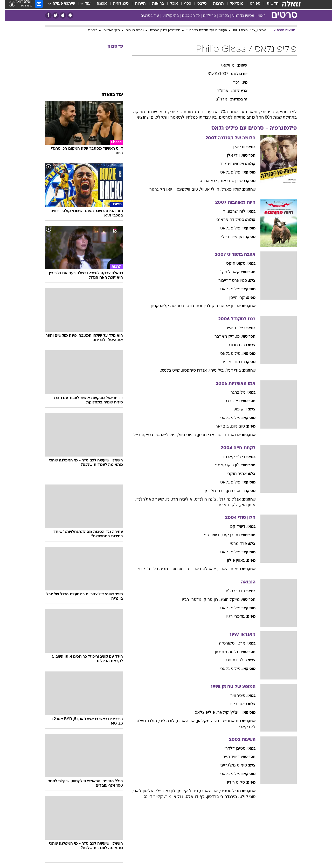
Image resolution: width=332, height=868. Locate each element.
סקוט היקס (231, 263)
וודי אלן (234, 147)
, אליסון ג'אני (140, 791)
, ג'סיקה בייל (140, 435)
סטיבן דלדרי (230, 748)
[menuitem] (265, 5)
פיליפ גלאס (225, 172)
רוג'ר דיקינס (232, 660)
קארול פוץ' (225, 272)
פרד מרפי (233, 543)
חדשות (268, 5)
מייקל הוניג (225, 599)
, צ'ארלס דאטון (200, 569)
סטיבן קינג (226, 535)
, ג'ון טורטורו (176, 569)
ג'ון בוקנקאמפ (223, 465)
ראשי (257, 16)
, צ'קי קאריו (225, 505)
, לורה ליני (163, 721)
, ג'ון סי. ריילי (162, 791)
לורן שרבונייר (229, 211)
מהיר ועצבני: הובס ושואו (245, 31)
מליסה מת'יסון (223, 652)
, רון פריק (207, 599)
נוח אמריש (227, 721)
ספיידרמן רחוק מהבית (160, 31)
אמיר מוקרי (232, 473)
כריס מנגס (233, 345)
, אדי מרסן (202, 435)
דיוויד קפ (233, 526)
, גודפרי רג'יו (188, 599)
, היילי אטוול (206, 189)
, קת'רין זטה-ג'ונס (197, 306)
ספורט (250, 5)
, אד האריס (182, 721)
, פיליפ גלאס (201, 712)
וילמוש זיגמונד (227, 164)
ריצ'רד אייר (231, 328)
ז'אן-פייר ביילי (228, 237)
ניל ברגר (233, 392)
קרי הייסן (232, 297)
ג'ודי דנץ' (229, 370)
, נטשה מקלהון (205, 721)
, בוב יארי (218, 426)
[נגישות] (7, 5)
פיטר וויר (233, 695)
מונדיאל (232, 5)
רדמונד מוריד (228, 362)
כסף (183, 5)
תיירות (135, 5)
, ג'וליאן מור (171, 796)
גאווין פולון (231, 560)
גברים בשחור (130, 31)
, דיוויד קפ (208, 535)
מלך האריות (107, 31)
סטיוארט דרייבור (228, 280)
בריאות (153, 5)
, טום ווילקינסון (182, 189)
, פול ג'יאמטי (162, 435)
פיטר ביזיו (234, 704)
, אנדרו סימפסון (191, 370)
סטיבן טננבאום (227, 181)
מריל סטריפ (226, 791)
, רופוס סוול (183, 435)
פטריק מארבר (222, 336)
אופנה (97, 5)
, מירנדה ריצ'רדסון (218, 796)
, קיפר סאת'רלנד (146, 499)
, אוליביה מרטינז (176, 499)
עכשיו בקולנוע (238, 16)
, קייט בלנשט (166, 370)
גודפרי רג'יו (231, 591)
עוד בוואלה (107, 95)
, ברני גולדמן (211, 491)
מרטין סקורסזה (227, 643)
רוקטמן (87, 31)
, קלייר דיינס (149, 796)
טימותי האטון (225, 569)
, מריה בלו (157, 569)
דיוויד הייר (226, 757)
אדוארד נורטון (224, 435)
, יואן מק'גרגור (157, 189)
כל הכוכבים (186, 16)
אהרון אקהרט (224, 306)
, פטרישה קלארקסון (164, 306)
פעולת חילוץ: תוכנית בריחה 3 (202, 31)
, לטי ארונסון (203, 181)
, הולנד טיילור (142, 721)
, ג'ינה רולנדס (202, 499)
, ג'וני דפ (140, 569)
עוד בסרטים (145, 16)
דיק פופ (235, 409)
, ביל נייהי (213, 370)
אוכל (169, 5)
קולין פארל (226, 189)
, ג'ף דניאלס (191, 796)
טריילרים (205, 16)
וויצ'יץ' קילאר (224, 712)
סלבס (197, 5)
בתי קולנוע (166, 16)
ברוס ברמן (231, 491)
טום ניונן (233, 426)
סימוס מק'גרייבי (229, 765)
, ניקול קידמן (184, 791)
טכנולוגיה (116, 5)
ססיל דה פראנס (225, 219)
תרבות (213, 5)
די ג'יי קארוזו (229, 457)
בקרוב (219, 16)
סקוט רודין (231, 782)
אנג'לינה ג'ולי (225, 499)
